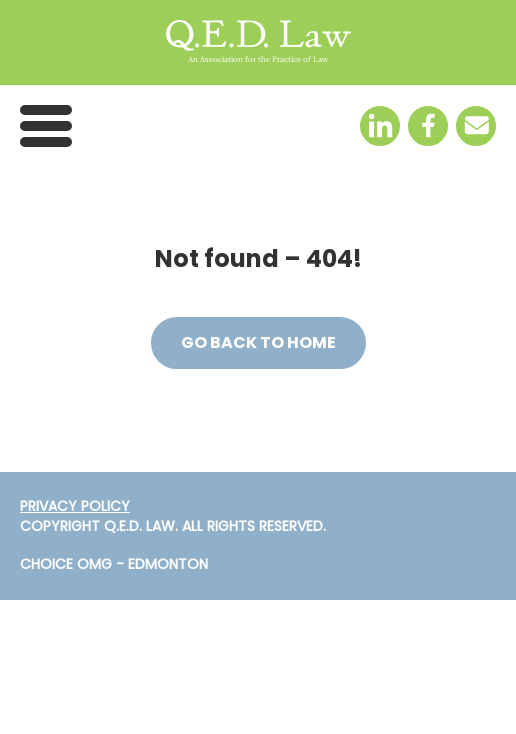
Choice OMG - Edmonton (114, 564)
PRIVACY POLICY (75, 506)
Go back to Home (258, 342)
